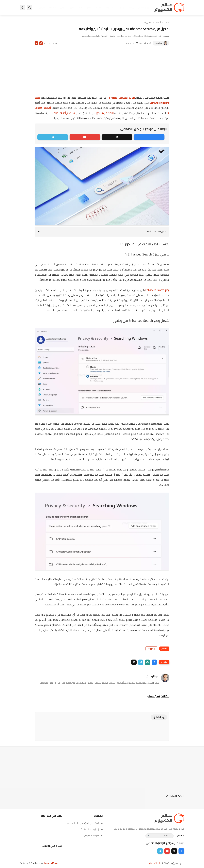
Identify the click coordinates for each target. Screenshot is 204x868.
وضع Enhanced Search (157, 290)
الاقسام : (180, 836)
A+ (41, 43)
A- (36, 43)
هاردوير (42, 8)
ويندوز (131, 8)
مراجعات (52, 8)
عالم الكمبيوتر (155, 863)
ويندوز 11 (121, 8)
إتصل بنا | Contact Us (92, 829)
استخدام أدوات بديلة (65, 113)
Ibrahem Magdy (51, 863)
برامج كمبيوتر (144, 8)
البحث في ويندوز (105, 113)
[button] (154, 662)
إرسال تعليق (159, 717)
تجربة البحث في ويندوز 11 (121, 98)
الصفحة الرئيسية (163, 22)
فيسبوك (110, 8)
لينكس (89, 8)
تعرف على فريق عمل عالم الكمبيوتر (85, 823)
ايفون (62, 8)
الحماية (99, 8)
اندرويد (71, 8)
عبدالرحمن (158, 43)
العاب (80, 8)
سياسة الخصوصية (93, 835)
